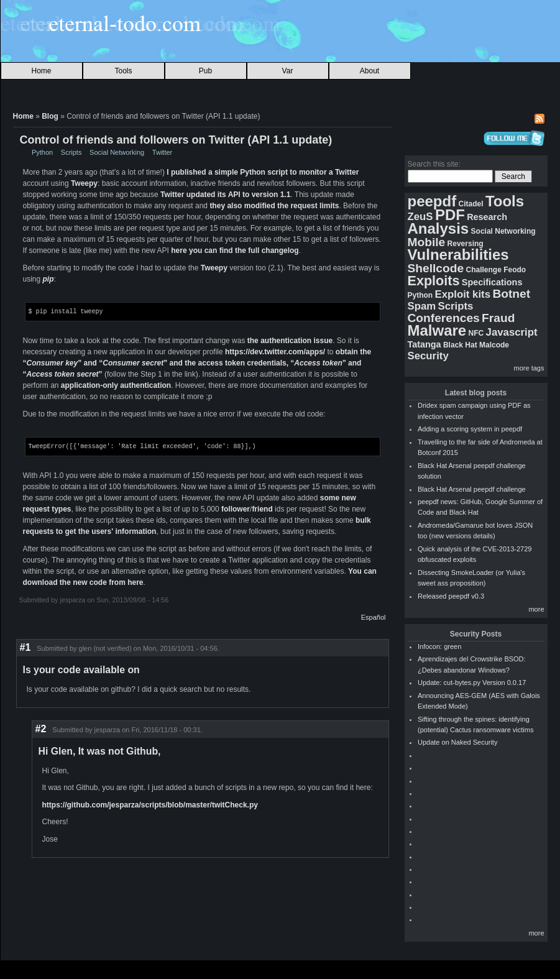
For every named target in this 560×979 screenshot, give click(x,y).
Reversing (466, 244)
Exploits (434, 281)
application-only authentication (116, 385)
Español (374, 616)
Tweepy (84, 183)
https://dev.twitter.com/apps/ (275, 351)
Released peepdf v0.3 (451, 596)
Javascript (512, 332)
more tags (529, 368)
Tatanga (425, 344)
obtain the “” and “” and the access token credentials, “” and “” (197, 362)
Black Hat (460, 345)
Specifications (492, 282)
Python (42, 152)
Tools (123, 71)
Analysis (438, 228)
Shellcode (436, 268)
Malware (437, 330)
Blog (50, 116)
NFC (476, 333)
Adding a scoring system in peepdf (470, 429)
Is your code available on (81, 669)
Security (428, 356)
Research (487, 217)
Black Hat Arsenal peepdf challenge (472, 489)
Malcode (494, 345)
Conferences (444, 318)
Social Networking (117, 152)
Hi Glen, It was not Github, (100, 750)
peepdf (432, 201)
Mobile (427, 242)
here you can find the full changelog (235, 250)
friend (262, 508)
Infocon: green (439, 646)
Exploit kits (463, 294)
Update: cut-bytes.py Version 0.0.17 (472, 683)
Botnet (511, 294)
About (370, 71)
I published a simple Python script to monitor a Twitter (263, 172)
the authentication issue (290, 340)
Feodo (515, 270)
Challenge (483, 270)
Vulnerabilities (458, 255)
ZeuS (420, 217)
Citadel (471, 204)
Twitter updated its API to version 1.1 (225, 195)
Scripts (71, 152)
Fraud (498, 318)
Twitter (162, 152)
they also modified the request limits (274, 206)
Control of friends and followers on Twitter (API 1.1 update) (176, 140)
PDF (450, 215)
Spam (422, 306)
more (536, 609)
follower (236, 508)
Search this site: (434, 164)
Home (41, 71)
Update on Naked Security (457, 742)
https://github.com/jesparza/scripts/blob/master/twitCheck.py (150, 804)
